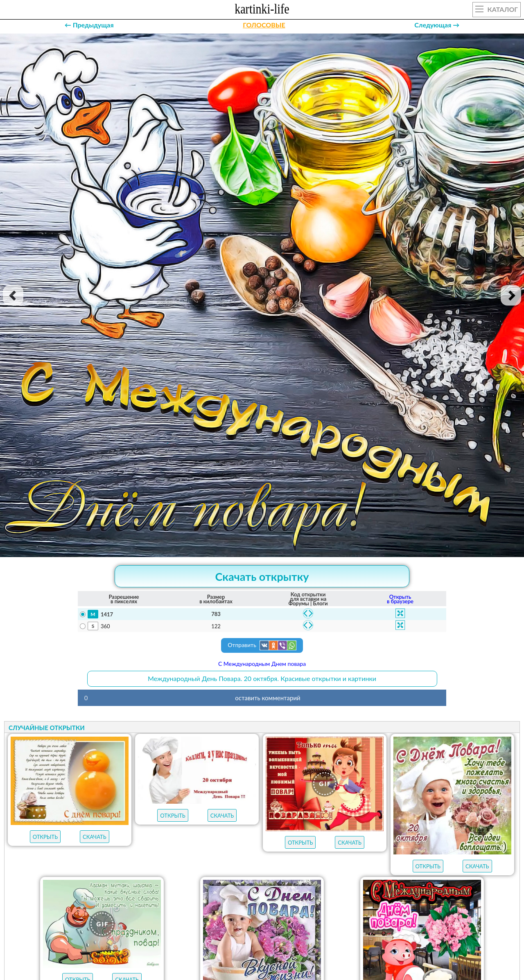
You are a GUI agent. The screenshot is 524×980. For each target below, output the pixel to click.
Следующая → (437, 25)
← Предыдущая (89, 25)
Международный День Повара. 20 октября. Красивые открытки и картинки (262, 678)
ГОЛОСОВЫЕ (264, 25)
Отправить (262, 645)
